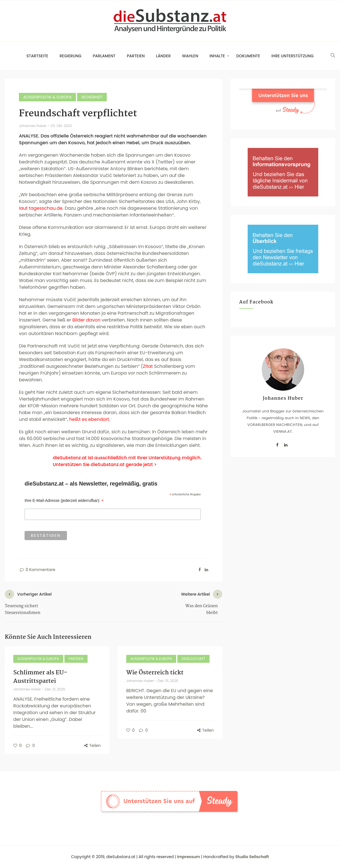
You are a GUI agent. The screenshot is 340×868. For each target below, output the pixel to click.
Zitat (148, 366)
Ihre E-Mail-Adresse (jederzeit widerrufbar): (64, 501)
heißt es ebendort (89, 419)
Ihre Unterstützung (293, 56)
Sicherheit (92, 97)
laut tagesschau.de (41, 208)
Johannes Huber (33, 126)
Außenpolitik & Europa (47, 97)
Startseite (37, 56)
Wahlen (190, 56)
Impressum (189, 857)
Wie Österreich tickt (155, 673)
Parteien (136, 56)
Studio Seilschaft (252, 857)
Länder (163, 56)
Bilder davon (86, 320)
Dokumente (248, 56)
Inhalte (217, 56)
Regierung (70, 56)
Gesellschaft (193, 659)
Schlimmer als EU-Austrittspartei (40, 677)
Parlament (104, 56)
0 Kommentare (37, 570)
